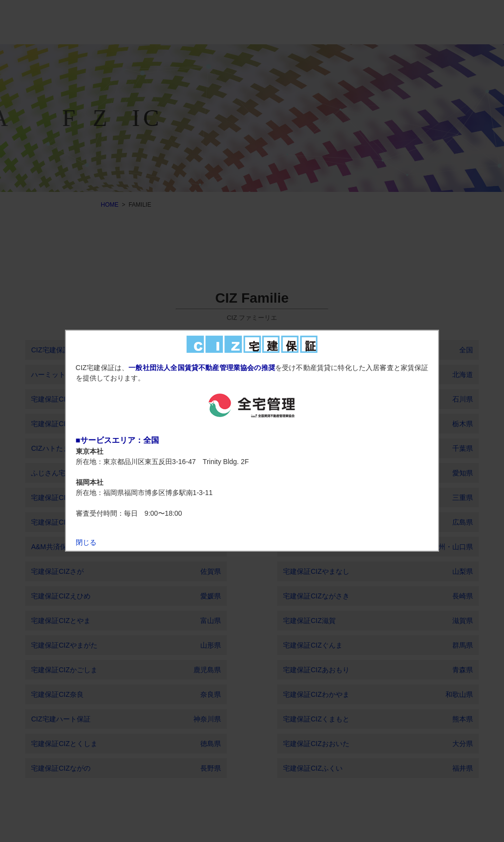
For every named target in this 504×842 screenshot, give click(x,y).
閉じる (86, 542)
